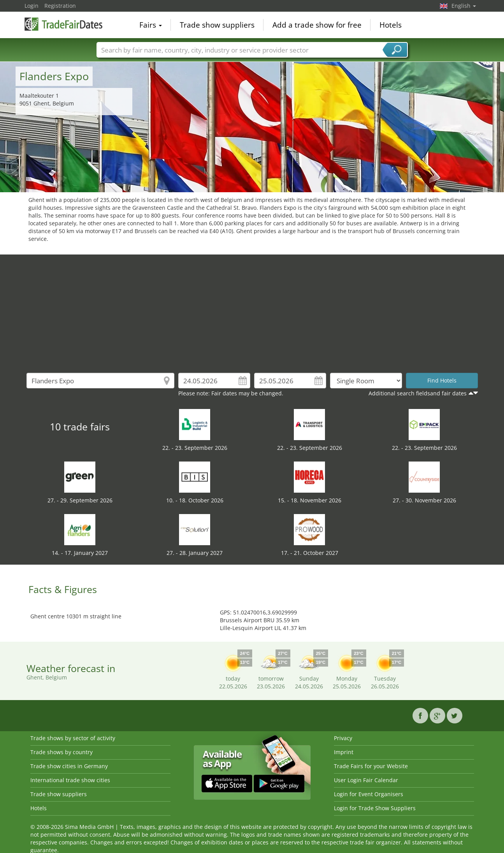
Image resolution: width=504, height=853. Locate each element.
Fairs (151, 25)
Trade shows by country (61, 752)
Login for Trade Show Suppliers (375, 808)
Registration (60, 6)
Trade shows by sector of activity (73, 738)
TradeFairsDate (63, 24)
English (464, 6)
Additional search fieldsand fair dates (418, 393)
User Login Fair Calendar (366, 780)
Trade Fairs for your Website (371, 766)
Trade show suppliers (217, 25)
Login (32, 6)
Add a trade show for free (317, 25)
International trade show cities (70, 780)
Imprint (344, 752)
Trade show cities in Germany (69, 766)
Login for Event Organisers (369, 794)
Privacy (343, 738)
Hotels (391, 25)
